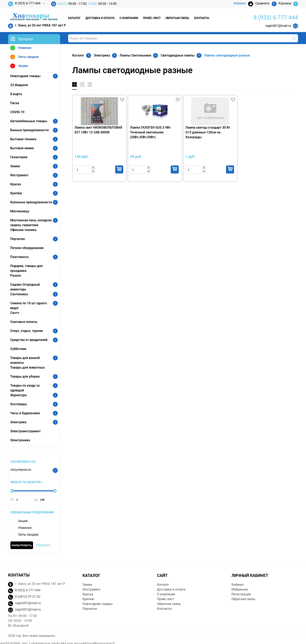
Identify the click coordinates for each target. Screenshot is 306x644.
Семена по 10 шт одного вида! (29, 306)
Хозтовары (19, 404)
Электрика (18, 422)
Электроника (20, 440)
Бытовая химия (22, 148)
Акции (19, 66)
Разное (16, 276)
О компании (129, 18)
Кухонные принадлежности (31, 202)
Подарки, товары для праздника (26, 268)
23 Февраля (19, 85)
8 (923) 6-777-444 (24, 4)
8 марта (16, 94)
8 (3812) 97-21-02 (28, 597)
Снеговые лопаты (24, 322)
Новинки (21, 48)
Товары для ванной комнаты (25, 360)
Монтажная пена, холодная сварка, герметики (31, 223)
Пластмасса (19, 257)
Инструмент (19, 175)
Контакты (201, 18)
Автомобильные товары (29, 121)
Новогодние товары (25, 76)
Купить (119, 169)
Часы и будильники (25, 413)
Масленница (20, 211)
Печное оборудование (27, 248)
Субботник (18, 349)
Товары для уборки (25, 376)
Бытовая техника (23, 139)
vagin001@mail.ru (278, 26)
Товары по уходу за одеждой (25, 388)
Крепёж (16, 193)
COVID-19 (17, 112)
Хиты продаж (25, 57)
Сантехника (19, 294)
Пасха (15, 103)
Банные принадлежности (29, 130)
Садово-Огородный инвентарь (25, 287)
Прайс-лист (152, 18)
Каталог (74, 18)
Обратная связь (177, 18)
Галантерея (19, 157)
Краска (16, 184)
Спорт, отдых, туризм (27, 331)
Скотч (15, 313)
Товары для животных (27, 367)
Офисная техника (23, 230)
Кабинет (238, 585)
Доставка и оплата (100, 18)
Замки (15, 166)
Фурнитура (18, 395)
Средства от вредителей (29, 340)
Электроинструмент (25, 431)
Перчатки (17, 239)
